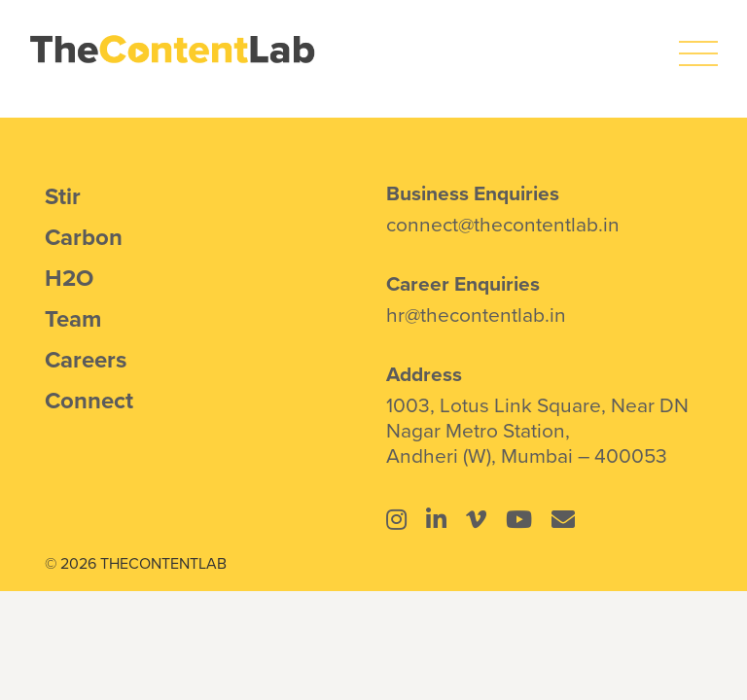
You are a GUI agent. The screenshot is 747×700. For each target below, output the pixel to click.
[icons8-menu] (698, 44)
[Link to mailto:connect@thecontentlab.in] (563, 519)
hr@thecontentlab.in (476, 314)
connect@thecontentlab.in (503, 224)
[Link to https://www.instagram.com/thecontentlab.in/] (396, 519)
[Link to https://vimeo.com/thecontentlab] (476, 519)
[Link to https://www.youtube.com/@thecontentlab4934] (519, 519)
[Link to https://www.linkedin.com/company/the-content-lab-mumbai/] (436, 519)
